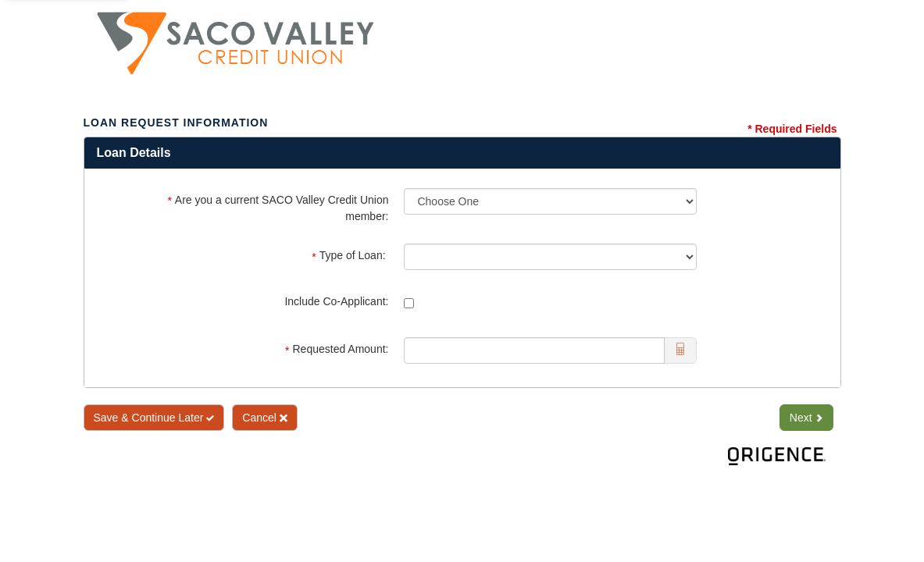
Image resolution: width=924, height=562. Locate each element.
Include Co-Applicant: (336, 301)
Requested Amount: (337, 349)
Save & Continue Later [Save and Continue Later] (154, 418)
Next (806, 418)
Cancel (264, 418)
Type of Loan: (350, 256)
